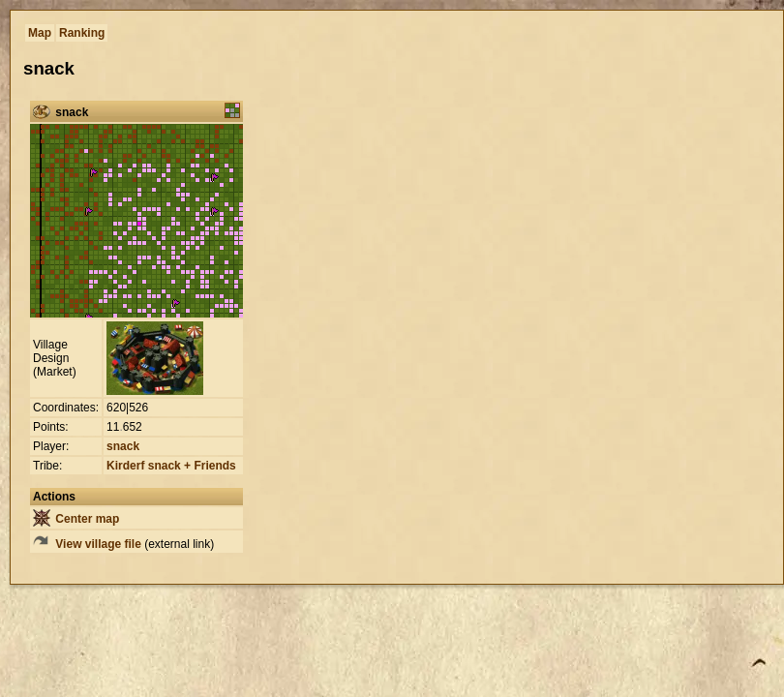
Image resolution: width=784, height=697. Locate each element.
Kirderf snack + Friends (171, 466)
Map (40, 33)
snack (123, 446)
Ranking (82, 33)
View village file (87, 544)
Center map (76, 519)
